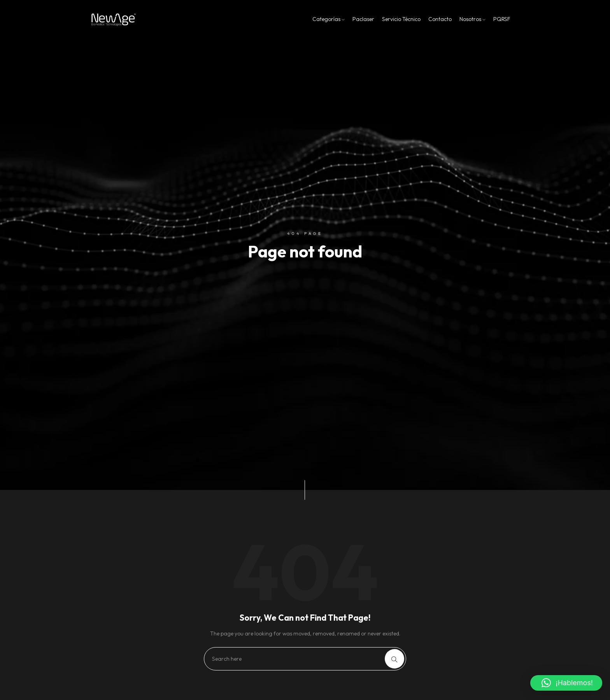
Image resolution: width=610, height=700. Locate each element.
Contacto (440, 19)
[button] (566, 683)
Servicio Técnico (401, 19)
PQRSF (502, 19)
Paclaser (363, 19)
